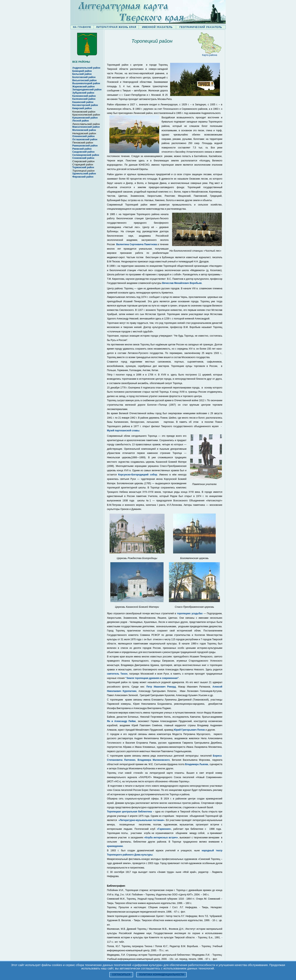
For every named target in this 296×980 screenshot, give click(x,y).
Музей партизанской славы (123, 431)
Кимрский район (82, 108)
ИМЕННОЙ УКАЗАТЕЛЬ (157, 27)
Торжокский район (83, 167)
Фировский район (83, 177)
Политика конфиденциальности (161, 975)
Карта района (210, 55)
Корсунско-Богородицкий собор (138, 475)
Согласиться (121, 975)
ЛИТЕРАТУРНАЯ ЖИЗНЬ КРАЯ (116, 27)
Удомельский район (84, 174)
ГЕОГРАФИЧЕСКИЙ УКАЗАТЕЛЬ (201, 27)
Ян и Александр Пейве (121, 721)
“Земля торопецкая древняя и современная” (152, 678)
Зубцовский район (83, 93)
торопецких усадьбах (190, 613)
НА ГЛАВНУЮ (82, 27)
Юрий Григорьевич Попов (189, 730)
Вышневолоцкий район (86, 83)
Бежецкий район (82, 71)
